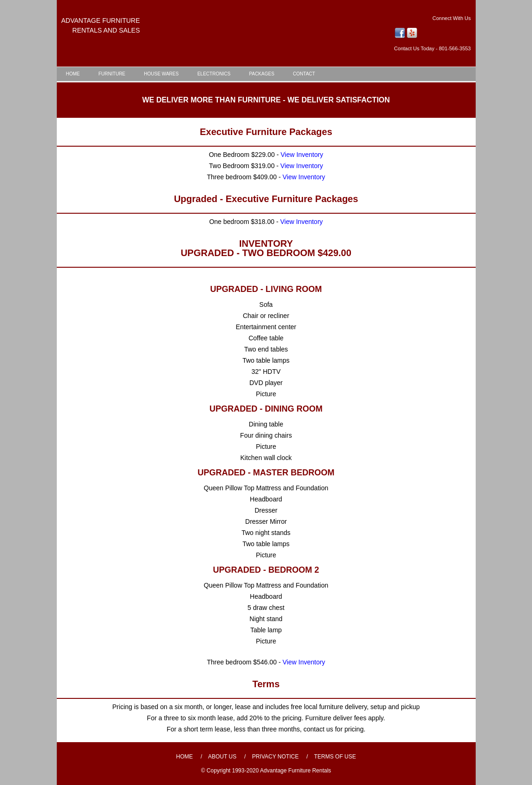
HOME (73, 74)
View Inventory (302, 155)
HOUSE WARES (161, 74)
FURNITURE (112, 74)
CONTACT (304, 74)
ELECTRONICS (214, 74)
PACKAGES (262, 74)
